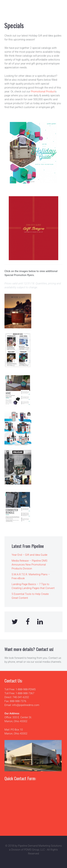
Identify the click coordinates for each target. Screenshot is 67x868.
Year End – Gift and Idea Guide (29, 555)
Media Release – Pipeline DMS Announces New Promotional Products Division (29, 565)
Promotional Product (43, 92)
